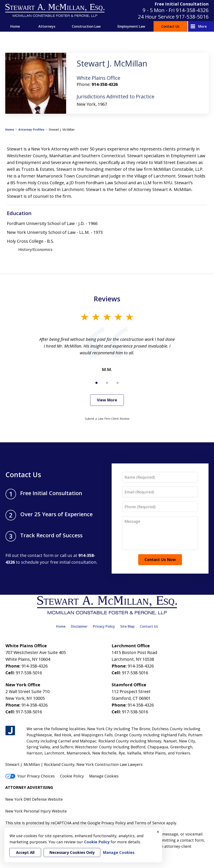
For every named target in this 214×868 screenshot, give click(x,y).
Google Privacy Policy (107, 823)
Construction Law (86, 26)
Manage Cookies (104, 776)
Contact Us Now (160, 559)
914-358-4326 (192, 10)
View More (107, 400)
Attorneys (47, 26)
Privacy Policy (104, 626)
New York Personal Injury (28, 811)
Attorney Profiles (31, 129)
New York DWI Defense (26, 799)
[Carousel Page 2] (107, 383)
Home (15, 26)
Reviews (107, 299)
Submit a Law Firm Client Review (107, 419)
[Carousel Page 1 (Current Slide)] (96, 383)
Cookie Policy (72, 776)
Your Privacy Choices (30, 776)
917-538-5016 (192, 17)
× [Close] (158, 832)
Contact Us (170, 26)
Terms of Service (150, 823)
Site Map (127, 626)
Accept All (25, 852)
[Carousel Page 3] (118, 383)
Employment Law (131, 26)
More (203, 26)
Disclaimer (79, 626)
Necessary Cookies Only (72, 852)
